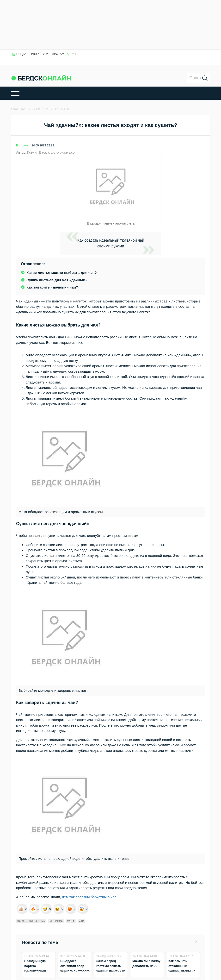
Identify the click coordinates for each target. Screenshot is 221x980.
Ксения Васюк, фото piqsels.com (52, 152)
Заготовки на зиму (31, 921)
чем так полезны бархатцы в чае (89, 897)
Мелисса (56, 921)
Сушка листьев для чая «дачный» (57, 280)
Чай (82, 921)
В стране (22, 145)
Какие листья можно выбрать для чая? (62, 273)
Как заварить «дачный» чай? (52, 287)
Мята (71, 921)
